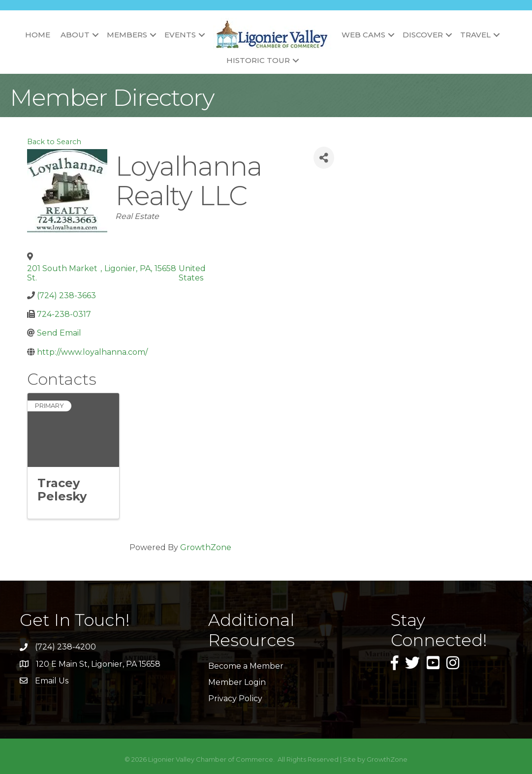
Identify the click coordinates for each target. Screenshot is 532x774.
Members (127, 35)
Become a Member (246, 666)
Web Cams (363, 35)
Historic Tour (258, 60)
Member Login (237, 682)
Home (38, 35)
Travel (475, 35)
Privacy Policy (235, 698)
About (75, 35)
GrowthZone (206, 547)
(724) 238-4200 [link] (65, 647)
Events (180, 35)
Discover (423, 35)
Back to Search (54, 142)
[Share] (324, 158)
